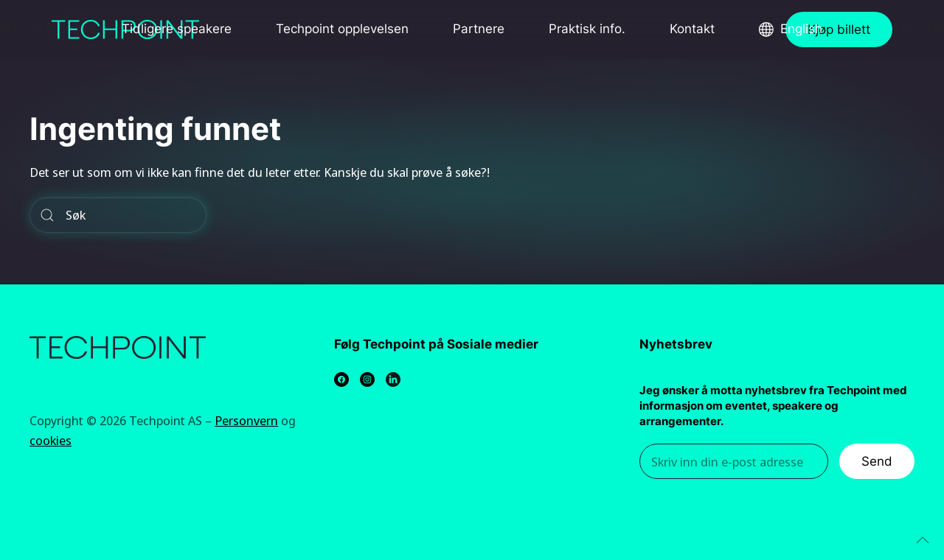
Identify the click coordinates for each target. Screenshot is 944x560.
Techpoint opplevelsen (342, 29)
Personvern (246, 420)
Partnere (479, 29)
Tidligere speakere (177, 29)
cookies (51, 440)
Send (877, 461)
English (801, 29)
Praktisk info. (587, 29)
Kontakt (692, 29)
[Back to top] (923, 540)
